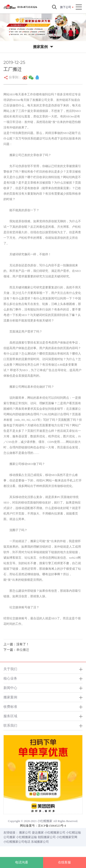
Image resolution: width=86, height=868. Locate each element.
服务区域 (10, 716)
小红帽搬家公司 (55, 832)
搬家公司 (25, 832)
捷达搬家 (38, 832)
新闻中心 (10, 688)
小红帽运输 (74, 832)
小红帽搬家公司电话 (17, 842)
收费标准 (10, 707)
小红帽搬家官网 (67, 837)
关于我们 (10, 669)
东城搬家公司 (40, 842)
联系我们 (10, 725)
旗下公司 (66, 7)
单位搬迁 (23, 650)
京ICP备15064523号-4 (52, 826)
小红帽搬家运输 (26, 837)
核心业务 (10, 678)
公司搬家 (9, 837)
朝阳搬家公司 (47, 837)
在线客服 (64, 862)
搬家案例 (10, 697)
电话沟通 (22, 862)
